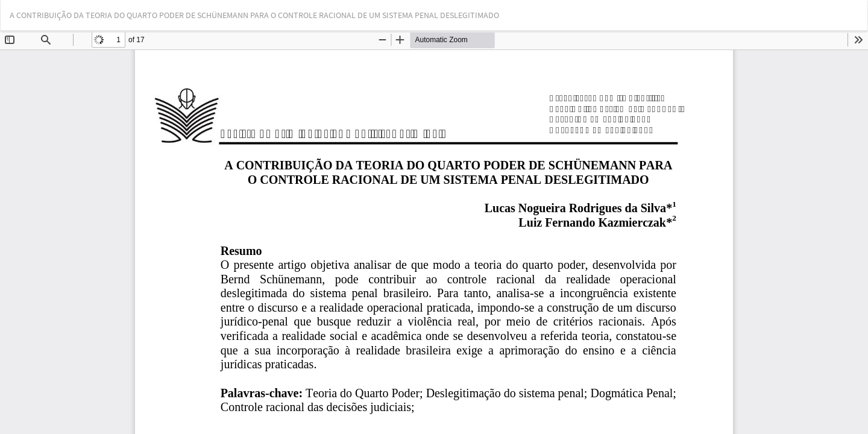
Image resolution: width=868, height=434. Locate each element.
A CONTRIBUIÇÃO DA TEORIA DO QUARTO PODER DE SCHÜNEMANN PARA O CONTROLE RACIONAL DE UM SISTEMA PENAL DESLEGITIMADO (254, 15)
